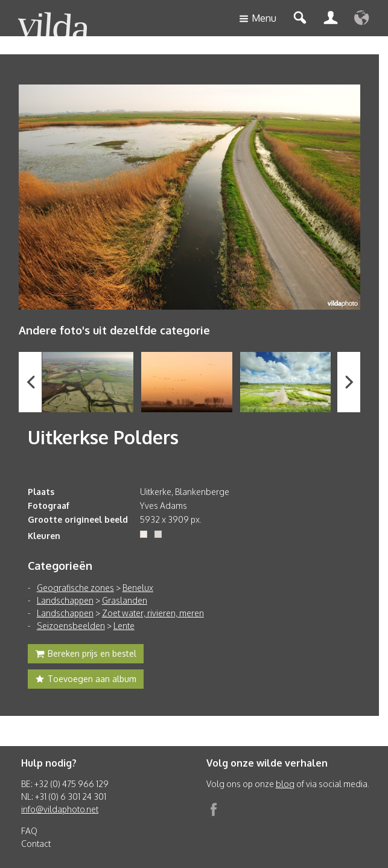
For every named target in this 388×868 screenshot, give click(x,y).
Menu (258, 19)
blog (285, 784)
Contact (36, 844)
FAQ (29, 831)
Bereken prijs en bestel (86, 655)
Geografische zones (75, 588)
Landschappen (65, 600)
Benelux (138, 588)
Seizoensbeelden (71, 626)
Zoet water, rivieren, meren (153, 613)
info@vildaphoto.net (60, 809)
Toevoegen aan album (86, 680)
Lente (124, 626)
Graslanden (125, 600)
